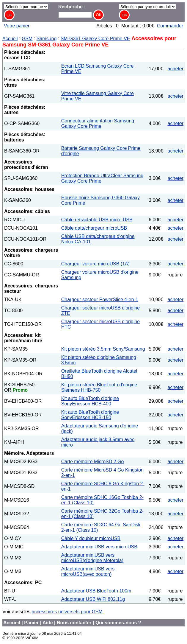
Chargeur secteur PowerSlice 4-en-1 (100, 300)
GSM (27, 39)
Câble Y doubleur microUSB (91, 538)
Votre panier (17, 26)
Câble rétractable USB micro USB (97, 220)
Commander (170, 26)
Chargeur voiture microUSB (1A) (95, 264)
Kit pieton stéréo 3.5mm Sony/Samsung (103, 349)
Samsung (47, 39)
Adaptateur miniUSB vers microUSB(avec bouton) (88, 571)
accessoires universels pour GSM (67, 612)
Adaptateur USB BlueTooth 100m (96, 591)
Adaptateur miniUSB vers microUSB (99, 547)
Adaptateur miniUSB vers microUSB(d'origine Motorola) (92, 558)
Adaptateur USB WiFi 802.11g (93, 599)
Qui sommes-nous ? (118, 623)
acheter (176, 69)
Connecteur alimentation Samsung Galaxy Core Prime (98, 123)
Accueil (10, 39)
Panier (31, 623)
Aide (48, 623)
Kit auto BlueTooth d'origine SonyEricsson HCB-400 (90, 401)
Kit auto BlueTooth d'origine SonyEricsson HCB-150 (90, 415)
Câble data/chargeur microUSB (94, 228)
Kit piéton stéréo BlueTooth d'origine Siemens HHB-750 (99, 387)
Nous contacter (74, 623)
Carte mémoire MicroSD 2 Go (93, 462)
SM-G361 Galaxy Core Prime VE (95, 39)
